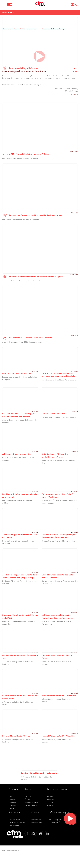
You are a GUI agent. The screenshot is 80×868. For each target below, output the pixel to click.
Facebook (51, 796)
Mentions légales (55, 819)
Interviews (8, 13)
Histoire (28, 796)
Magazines (12, 799)
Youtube (50, 802)
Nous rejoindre (36, 822)
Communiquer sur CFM (17, 822)
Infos (10, 796)
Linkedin (50, 805)
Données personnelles (57, 822)
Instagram (51, 799)
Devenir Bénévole (31, 805)
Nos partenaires (14, 819)
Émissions (12, 805)
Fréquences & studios (33, 802)
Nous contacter (37, 819)
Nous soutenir (14, 826)
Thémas (11, 808)
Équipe (28, 799)
